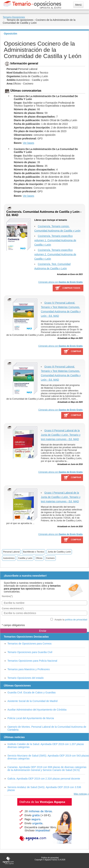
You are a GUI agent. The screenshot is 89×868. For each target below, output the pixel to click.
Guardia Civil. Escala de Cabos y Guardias (32, 692)
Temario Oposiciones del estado (26, 678)
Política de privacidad (50, 858)
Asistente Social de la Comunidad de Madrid (33, 701)
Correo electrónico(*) (13, 608)
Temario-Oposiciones (14, 17)
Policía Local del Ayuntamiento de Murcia (31, 718)
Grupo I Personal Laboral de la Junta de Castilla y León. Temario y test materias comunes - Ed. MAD (61, 497)
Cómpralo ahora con (60, 282)
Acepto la (71, 620)
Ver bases (29, 143)
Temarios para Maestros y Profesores (29, 669)
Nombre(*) (7, 596)
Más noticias (80, 794)
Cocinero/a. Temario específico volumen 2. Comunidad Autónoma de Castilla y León (55, 254)
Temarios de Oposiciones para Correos (30, 644)
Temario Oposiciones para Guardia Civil (30, 652)
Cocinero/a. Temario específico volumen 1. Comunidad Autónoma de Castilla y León (55, 240)
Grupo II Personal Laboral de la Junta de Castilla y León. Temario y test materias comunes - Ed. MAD (61, 435)
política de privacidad (76, 620)
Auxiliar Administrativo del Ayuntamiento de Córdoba (37, 710)
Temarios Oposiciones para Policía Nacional (32, 661)
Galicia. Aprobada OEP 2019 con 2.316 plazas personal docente (44, 779)
